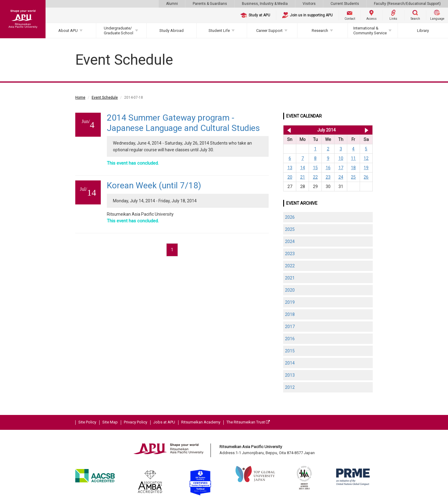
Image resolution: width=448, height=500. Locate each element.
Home (80, 98)
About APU (68, 31)
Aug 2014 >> (367, 130)
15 (315, 168)
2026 (290, 217)
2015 (290, 351)
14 (303, 168)
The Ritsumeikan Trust (248, 422)
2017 (290, 327)
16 (328, 168)
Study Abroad (171, 31)
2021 (290, 278)
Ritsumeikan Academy (201, 422)
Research (320, 31)
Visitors (309, 4)
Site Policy (87, 422)
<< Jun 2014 (288, 130)
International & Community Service (370, 31)
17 (341, 168)
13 (290, 168)
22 (315, 177)
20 (290, 177)
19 (366, 168)
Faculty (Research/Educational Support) (407, 4)
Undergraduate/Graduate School (119, 31)
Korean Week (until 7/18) (154, 185)
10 (341, 158)
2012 (290, 387)
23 (328, 177)
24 (341, 177)
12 (366, 158)
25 (353, 177)
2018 (290, 314)
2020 (290, 290)
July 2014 (326, 130)
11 (353, 158)
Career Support (269, 31)
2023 (290, 254)
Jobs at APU (164, 422)
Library (423, 31)
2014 (290, 363)
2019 (290, 302)
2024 (290, 241)
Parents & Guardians (210, 4)
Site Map (110, 422)
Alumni (172, 4)
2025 (290, 229)
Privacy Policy (136, 422)
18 (353, 168)
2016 (290, 339)
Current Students (345, 4)
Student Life (219, 31)
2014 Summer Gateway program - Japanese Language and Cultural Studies (183, 123)
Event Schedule (105, 98)
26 (366, 177)
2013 (290, 375)
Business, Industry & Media (265, 4)
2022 (290, 266)
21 (303, 177)
